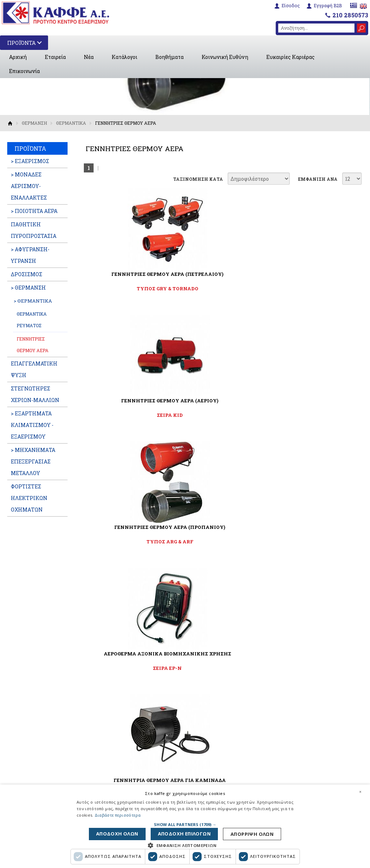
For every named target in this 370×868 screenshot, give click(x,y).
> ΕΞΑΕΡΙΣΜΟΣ (30, 161)
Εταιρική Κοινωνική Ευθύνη (139, 757)
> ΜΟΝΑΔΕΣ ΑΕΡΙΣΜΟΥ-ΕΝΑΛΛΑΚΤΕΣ (29, 186)
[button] (185, 822)
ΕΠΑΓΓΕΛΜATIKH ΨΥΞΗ (34, 369)
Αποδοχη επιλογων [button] (186, 833)
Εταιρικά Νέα (121, 689)
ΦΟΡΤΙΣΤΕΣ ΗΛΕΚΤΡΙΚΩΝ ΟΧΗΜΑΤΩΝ (29, 498)
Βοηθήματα (169, 57)
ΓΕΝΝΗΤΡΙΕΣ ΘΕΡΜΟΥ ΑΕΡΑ (33, 345)
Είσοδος (290, 5)
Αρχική (18, 57)
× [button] (360, 789)
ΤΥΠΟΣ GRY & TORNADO (127, 288)
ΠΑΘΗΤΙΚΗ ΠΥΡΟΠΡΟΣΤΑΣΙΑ (34, 230)
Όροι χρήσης (119, 767)
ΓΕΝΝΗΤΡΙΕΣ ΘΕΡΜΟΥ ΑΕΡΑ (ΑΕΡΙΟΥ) (221, 277)
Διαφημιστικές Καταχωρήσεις (122, 723)
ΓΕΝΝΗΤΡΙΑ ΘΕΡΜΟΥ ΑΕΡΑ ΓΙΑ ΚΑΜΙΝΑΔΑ (221, 404)
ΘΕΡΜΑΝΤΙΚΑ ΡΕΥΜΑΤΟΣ (32, 320)
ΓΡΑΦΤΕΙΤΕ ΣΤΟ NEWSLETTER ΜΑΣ (185, 532)
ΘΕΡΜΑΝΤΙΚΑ (71, 123)
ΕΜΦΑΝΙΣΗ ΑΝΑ (318, 179)
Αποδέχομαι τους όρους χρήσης (189, 565)
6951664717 (330, 713)
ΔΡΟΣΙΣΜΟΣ (27, 274)
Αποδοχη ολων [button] (249, 833)
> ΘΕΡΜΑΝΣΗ (28, 288)
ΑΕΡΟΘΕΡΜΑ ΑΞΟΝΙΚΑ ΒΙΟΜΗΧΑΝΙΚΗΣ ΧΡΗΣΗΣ (127, 404)
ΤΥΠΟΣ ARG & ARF (315, 288)
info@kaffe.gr (301, 739)
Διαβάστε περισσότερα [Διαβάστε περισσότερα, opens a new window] (118, 813)
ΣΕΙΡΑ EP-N (127, 415)
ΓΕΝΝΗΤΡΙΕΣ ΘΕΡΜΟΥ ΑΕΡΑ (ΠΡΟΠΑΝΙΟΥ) (315, 277)
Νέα (89, 57)
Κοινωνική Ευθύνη (225, 57)
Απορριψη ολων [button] (122, 833)
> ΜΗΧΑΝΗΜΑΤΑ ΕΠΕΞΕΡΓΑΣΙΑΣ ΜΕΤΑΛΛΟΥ (33, 461)
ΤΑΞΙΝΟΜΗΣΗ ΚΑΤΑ (198, 179)
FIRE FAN (221, 415)
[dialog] (185, 825)
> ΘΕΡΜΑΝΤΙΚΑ (33, 301)
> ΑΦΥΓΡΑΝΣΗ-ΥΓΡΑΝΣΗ (30, 255)
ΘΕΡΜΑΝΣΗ (34, 123)
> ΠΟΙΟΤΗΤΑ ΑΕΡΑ (34, 211)
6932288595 (297, 722)
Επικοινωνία (24, 71)
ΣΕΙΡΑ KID (221, 288)
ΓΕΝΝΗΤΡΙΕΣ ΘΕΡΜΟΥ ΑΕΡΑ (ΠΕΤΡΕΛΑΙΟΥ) (127, 277)
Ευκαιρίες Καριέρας (291, 57)
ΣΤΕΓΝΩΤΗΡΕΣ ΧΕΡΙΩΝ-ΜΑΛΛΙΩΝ (35, 394)
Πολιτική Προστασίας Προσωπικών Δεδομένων (136, 781)
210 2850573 (350, 14)
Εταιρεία (55, 57)
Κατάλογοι (124, 57)
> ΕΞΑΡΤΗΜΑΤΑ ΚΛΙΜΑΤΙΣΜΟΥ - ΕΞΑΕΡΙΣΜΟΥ (32, 425)
